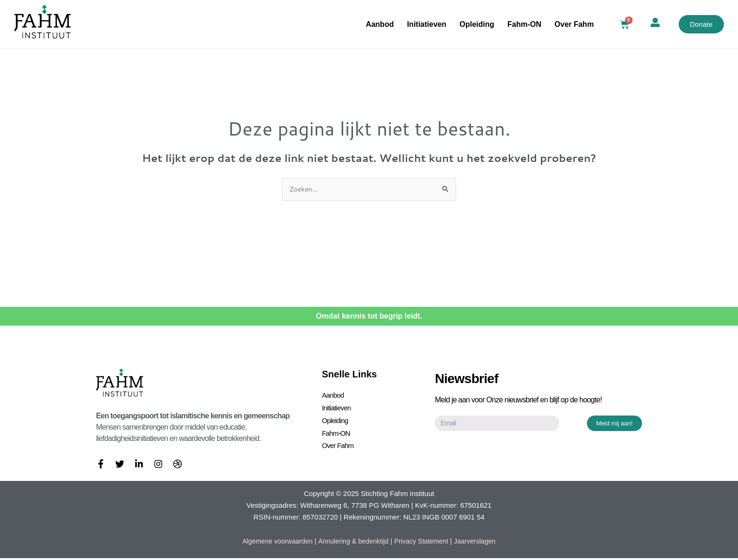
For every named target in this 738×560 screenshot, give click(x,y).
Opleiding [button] (477, 24)
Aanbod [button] (380, 24)
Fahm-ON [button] (524, 24)
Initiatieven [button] (427, 24)
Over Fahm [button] (574, 24)
